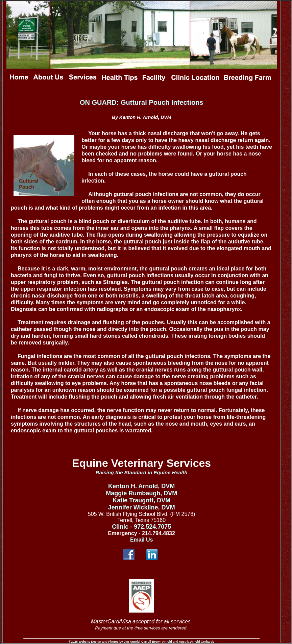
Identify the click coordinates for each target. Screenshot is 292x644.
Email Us (142, 540)
